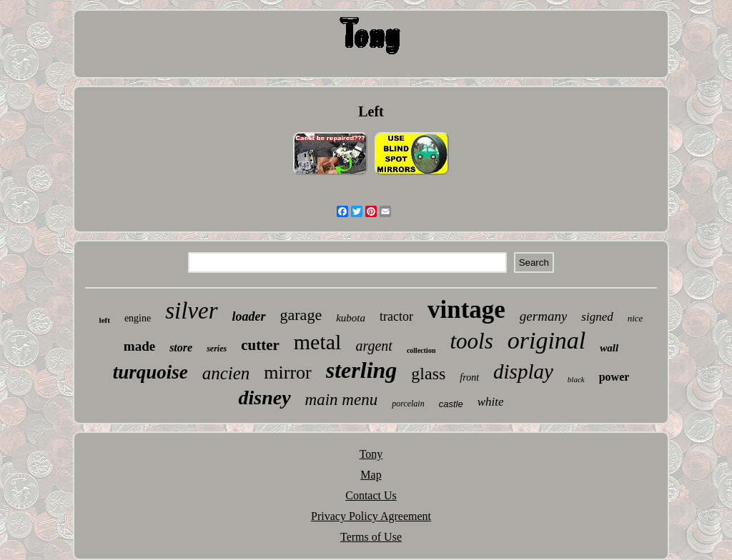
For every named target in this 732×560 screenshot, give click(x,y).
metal (318, 342)
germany (543, 316)
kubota (351, 318)
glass (428, 374)
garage (301, 315)
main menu (342, 400)
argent (374, 346)
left (105, 320)
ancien (226, 373)
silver (191, 311)
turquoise (150, 372)
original (547, 340)
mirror (287, 372)
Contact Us (371, 495)
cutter (260, 345)
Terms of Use (371, 537)
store (181, 347)
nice (635, 318)
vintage (466, 310)
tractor (396, 316)
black (576, 379)
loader (249, 316)
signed (597, 317)
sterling (362, 370)
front (469, 377)
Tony (371, 454)
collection (421, 350)
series (217, 349)
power (614, 377)
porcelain (408, 404)
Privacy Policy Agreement (371, 516)
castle (451, 404)
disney (264, 397)
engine (138, 318)
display (523, 371)
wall (609, 348)
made (139, 346)
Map (371, 475)
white (491, 402)
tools (471, 341)
